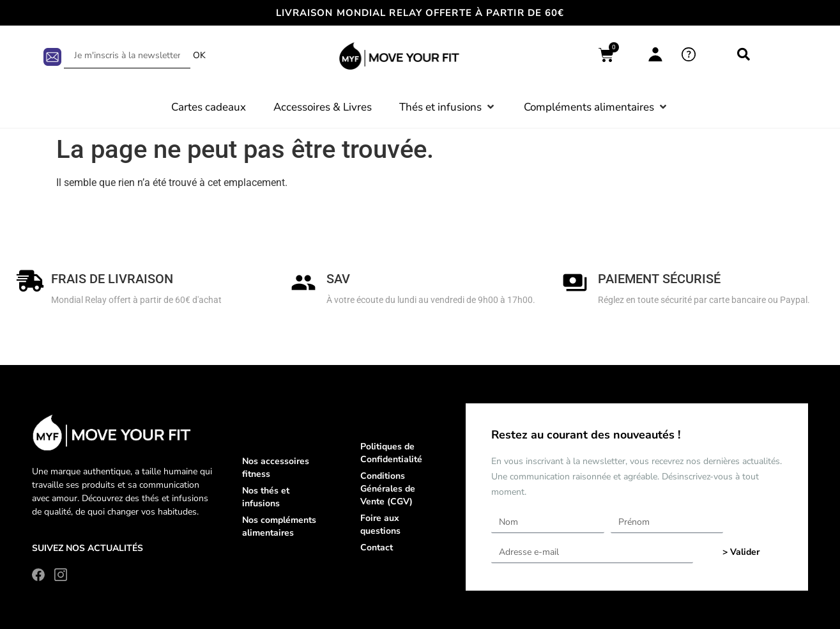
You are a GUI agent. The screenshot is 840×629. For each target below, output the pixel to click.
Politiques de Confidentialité (391, 453)
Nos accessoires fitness (276, 468)
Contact (377, 547)
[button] (448, 107)
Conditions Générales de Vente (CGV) (388, 489)
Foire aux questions (380, 524)
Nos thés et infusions (266, 497)
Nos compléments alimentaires (279, 526)
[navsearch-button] (744, 56)
